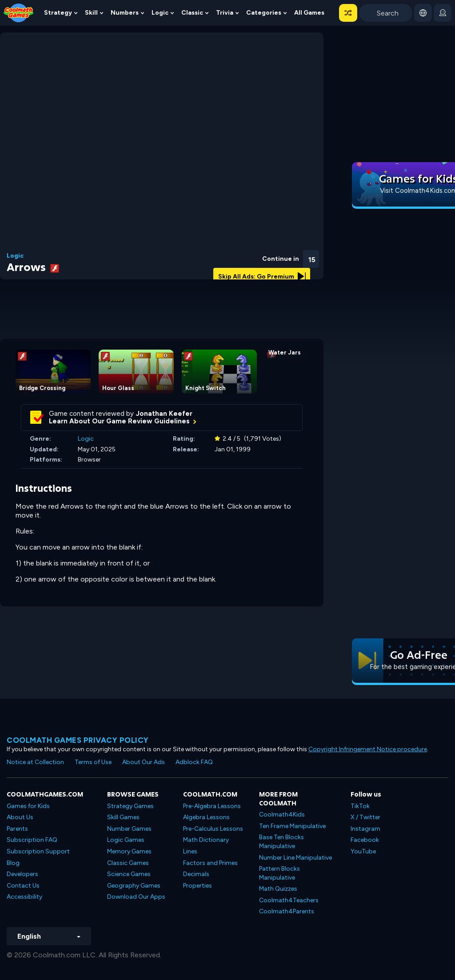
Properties (198, 886)
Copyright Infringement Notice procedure (368, 749)
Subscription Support (38, 851)
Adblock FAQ (194, 762)
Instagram (365, 829)
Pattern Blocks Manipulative (279, 873)
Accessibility (24, 897)
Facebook (365, 840)
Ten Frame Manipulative (292, 826)
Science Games (129, 874)
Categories (264, 13)
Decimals (196, 874)
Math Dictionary (206, 840)
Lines (190, 851)
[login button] (443, 13)
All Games (309, 13)
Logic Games (126, 840)
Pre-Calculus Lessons (213, 829)
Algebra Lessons (206, 817)
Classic (192, 13)
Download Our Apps (136, 897)
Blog (13, 863)
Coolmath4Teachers (289, 900)
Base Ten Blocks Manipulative (281, 842)
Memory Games (129, 851)
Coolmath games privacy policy (78, 740)
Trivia (225, 13)
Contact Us (23, 886)
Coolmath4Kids (282, 815)
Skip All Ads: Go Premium (262, 277)
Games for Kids (28, 806)
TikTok (360, 806)
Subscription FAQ (32, 840)
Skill (91, 13)
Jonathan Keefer (164, 414)
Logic (160, 13)
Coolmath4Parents (287, 911)
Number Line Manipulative (295, 858)
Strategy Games (130, 806)
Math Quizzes (278, 889)
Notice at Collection (35, 762)
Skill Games (123, 817)
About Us (20, 817)
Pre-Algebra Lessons (212, 806)
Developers (22, 874)
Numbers (125, 13)
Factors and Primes (210, 863)
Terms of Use (93, 762)
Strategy (58, 13)
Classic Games (128, 863)
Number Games (129, 829)
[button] (348, 13)
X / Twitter (365, 817)
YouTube (363, 851)
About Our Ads (144, 762)
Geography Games (134, 886)
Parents (17, 829)
